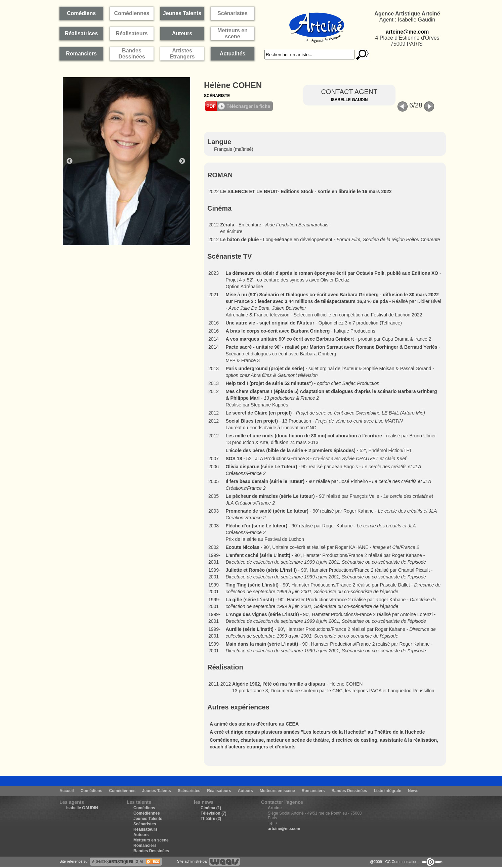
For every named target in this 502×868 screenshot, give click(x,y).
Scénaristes (189, 791)
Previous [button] (70, 161)
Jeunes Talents (157, 791)
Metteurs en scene (277, 791)
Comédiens (92, 791)
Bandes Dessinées (349, 791)
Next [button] (182, 161)
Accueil (67, 791)
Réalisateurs (219, 791)
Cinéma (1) (211, 808)
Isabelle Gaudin (349, 100)
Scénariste (217, 96)
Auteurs (245, 791)
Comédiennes (122, 791)
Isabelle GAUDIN (82, 808)
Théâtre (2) (211, 819)
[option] (130, 161)
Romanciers (313, 791)
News (413, 791)
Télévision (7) (214, 813)
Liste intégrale (387, 791)
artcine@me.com (407, 32)
